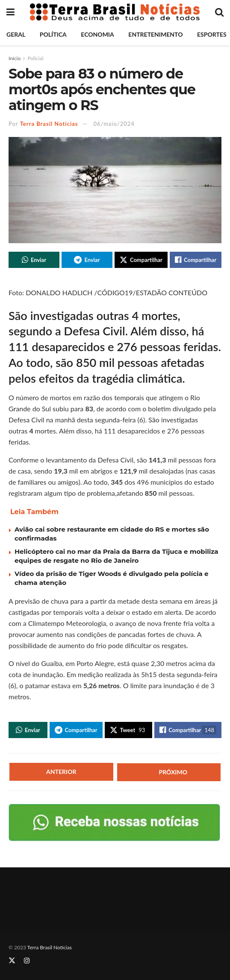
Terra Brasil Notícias (49, 124)
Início (15, 58)
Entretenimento (155, 34)
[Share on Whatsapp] (34, 260)
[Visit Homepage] (115, 12)
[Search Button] (219, 12)
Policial (35, 58)
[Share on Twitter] (141, 260)
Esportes (212, 34)
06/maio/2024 (114, 124)
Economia (97, 34)
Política (53, 34)
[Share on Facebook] (196, 260)
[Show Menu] (10, 12)
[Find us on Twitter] (12, 961)
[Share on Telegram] (87, 260)
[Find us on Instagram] (27, 961)
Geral (16, 34)
